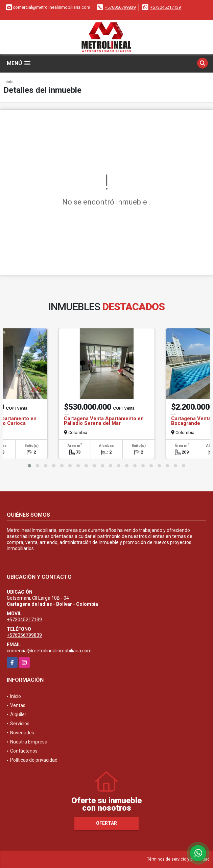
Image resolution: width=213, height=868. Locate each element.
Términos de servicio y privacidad (178, 859)
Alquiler (18, 714)
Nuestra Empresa (29, 742)
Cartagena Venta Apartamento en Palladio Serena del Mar (104, 421)
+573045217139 (165, 7)
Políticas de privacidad (34, 760)
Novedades (22, 733)
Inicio (8, 82)
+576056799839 (120, 7)
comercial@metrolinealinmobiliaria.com (49, 651)
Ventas (18, 705)
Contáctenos (24, 751)
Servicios (20, 724)
